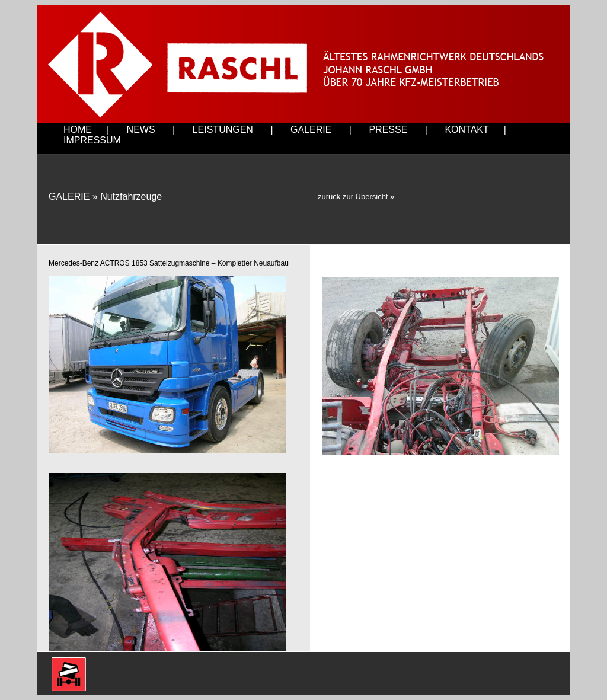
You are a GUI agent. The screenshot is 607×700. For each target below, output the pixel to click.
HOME (78, 130)
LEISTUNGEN (223, 130)
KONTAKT (467, 130)
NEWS (141, 130)
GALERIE (311, 130)
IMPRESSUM (92, 140)
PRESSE (388, 130)
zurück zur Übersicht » (356, 196)
